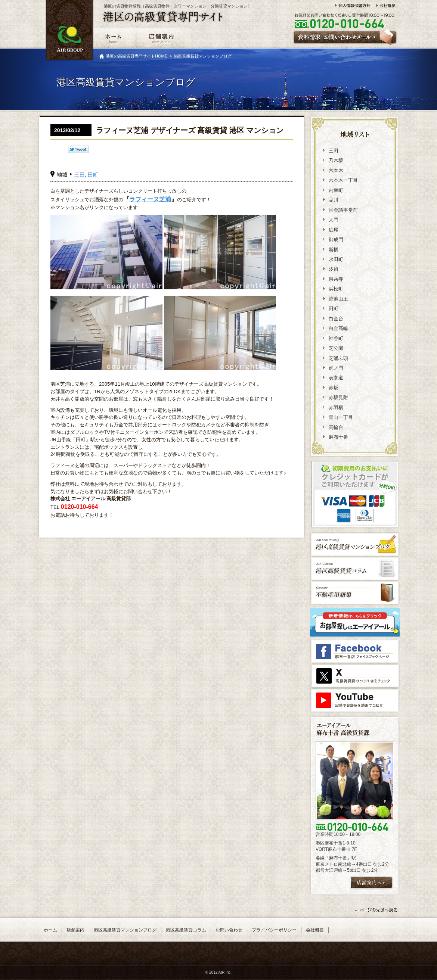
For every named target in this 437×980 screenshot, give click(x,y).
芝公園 (336, 348)
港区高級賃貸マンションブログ (125, 930)
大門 (334, 220)
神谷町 (336, 338)
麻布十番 (338, 437)
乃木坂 (336, 160)
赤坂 (334, 388)
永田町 (336, 259)
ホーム (50, 930)
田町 (93, 175)
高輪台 (336, 427)
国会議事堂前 (343, 210)
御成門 (336, 239)
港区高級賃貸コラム (186, 930)
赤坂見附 (338, 397)
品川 (334, 200)
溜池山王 (338, 299)
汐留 (334, 269)
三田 (80, 175)
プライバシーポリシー (274, 930)
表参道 (336, 378)
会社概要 (315, 930)
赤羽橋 (336, 407)
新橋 (334, 250)
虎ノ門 (336, 368)
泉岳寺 (336, 279)
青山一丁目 (341, 417)
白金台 (336, 319)
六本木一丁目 (343, 180)
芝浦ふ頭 (338, 358)
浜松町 (336, 289)
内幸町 (336, 190)
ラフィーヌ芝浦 (150, 199)
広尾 (334, 230)
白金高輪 (338, 328)
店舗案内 (75, 930)
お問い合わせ (229, 930)
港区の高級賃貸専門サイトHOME (137, 56)
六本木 (336, 170)
